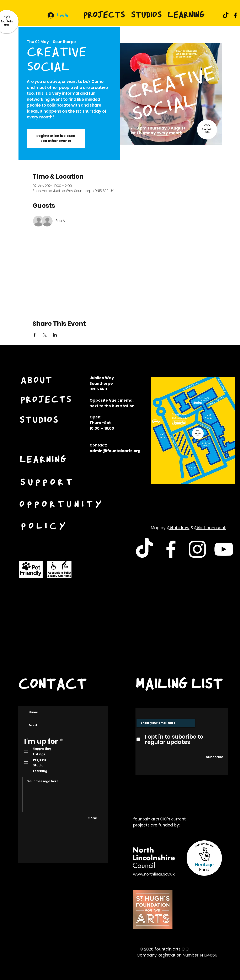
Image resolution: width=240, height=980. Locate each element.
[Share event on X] (45, 335)
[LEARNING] (44, 460)
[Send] (93, 818)
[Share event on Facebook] (35, 335)
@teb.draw (178, 528)
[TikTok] (226, 15)
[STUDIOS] (40, 421)
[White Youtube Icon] (224, 549)
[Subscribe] (215, 757)
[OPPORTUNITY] (62, 505)
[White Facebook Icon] (171, 549)
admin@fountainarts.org (115, 451)
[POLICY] (45, 527)
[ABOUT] (37, 381)
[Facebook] (235, 15)
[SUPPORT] (48, 483)
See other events (56, 141)
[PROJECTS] (47, 400)
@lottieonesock (210, 528)
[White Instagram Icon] (197, 549)
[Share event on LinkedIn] (55, 335)
